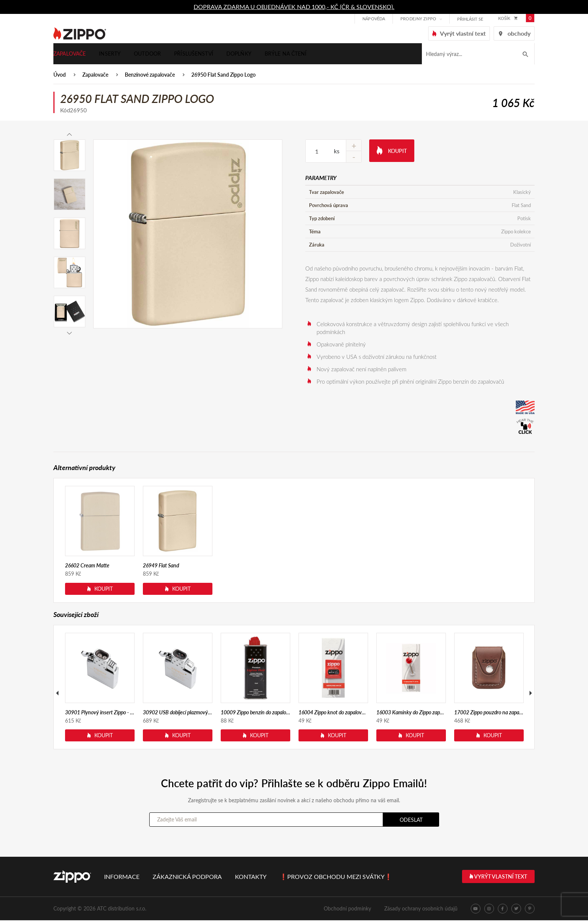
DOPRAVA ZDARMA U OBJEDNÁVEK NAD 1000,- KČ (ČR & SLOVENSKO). (294, 7)
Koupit (392, 151)
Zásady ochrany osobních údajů (421, 909)
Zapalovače (70, 54)
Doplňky (239, 54)
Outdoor (147, 54)
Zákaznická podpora (187, 877)
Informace (122, 877)
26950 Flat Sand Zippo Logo (224, 76)
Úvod (60, 76)
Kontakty (251, 877)
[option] (188, 235)
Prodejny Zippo (418, 19)
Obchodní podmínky (347, 909)
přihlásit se (469, 19)
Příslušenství (194, 54)
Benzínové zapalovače (150, 76)
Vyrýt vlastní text (498, 877)
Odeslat (411, 820)
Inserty (110, 54)
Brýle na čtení (286, 54)
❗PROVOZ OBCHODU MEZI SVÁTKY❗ (336, 877)
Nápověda (373, 19)
